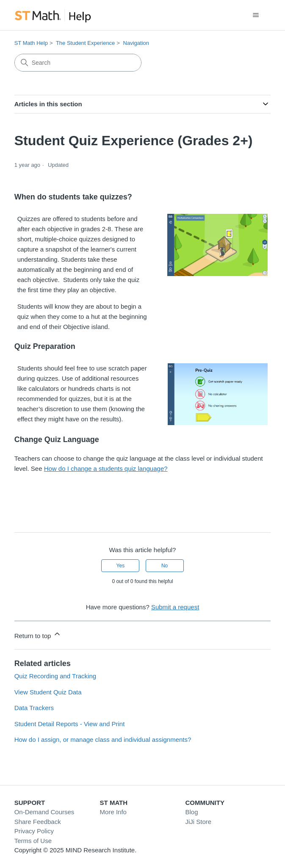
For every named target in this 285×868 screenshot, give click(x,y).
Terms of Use (33, 841)
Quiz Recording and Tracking (55, 676)
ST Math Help (31, 43)
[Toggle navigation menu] (256, 15)
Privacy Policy (34, 831)
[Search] (78, 63)
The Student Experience (85, 43)
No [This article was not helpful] (165, 566)
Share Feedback (38, 822)
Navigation (136, 43)
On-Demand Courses (44, 812)
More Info (113, 812)
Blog (191, 812)
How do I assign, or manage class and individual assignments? (103, 739)
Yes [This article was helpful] (121, 566)
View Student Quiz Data (48, 692)
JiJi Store (198, 822)
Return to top (38, 634)
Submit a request (175, 607)
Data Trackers (34, 708)
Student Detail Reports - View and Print (70, 724)
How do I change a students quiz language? (106, 469)
